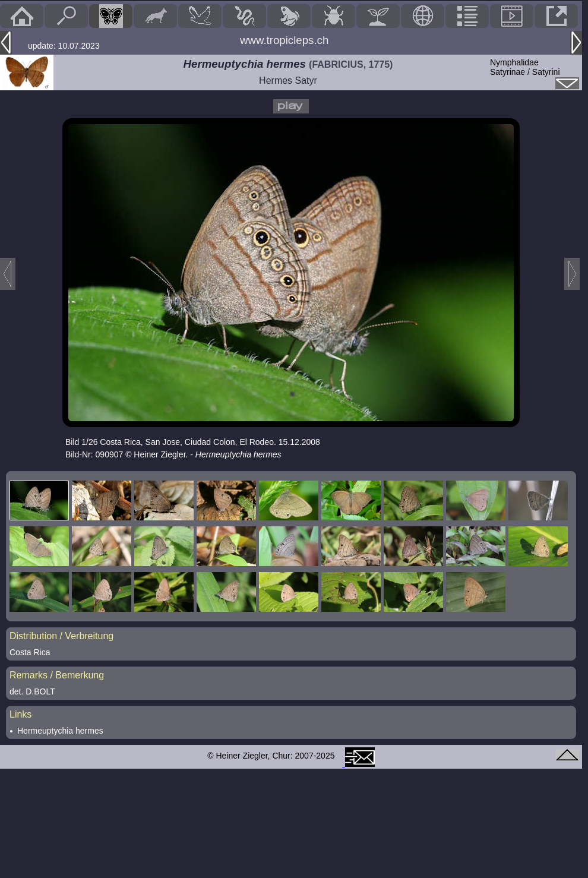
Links (20, 714)
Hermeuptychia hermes (60, 731)
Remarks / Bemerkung (57, 675)
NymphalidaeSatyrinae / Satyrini (525, 67)
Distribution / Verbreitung (61, 636)
